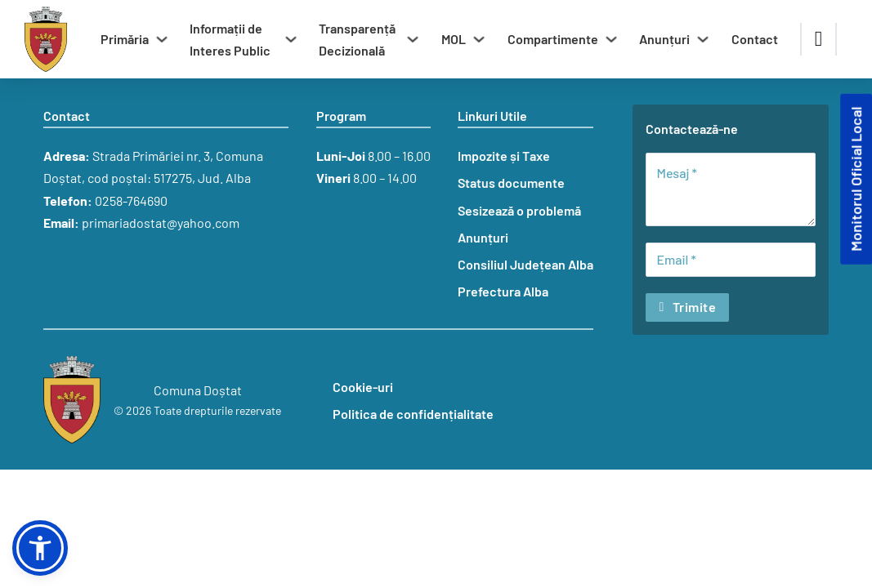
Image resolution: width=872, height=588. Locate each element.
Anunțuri (664, 39)
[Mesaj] (730, 189)
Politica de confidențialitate (413, 414)
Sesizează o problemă (519, 210)
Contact (755, 39)
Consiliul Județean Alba (525, 264)
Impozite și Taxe (504, 156)
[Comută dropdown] (162, 39)
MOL (454, 39)
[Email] (730, 260)
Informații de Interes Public (230, 39)
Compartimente (553, 39)
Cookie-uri (363, 387)
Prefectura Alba (503, 291)
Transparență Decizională (357, 39)
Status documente (511, 183)
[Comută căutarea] (819, 39)
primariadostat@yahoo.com (161, 223)
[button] (40, 548)
